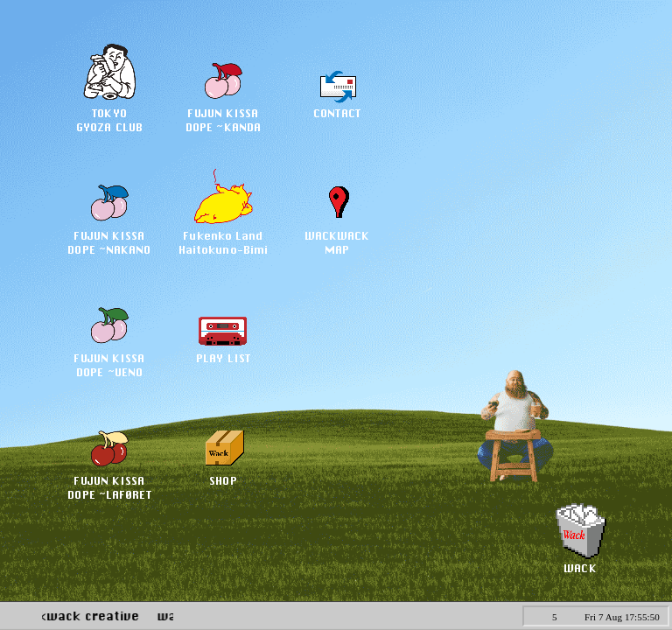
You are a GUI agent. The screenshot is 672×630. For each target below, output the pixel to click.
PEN (454, 615)
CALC (492, 615)
